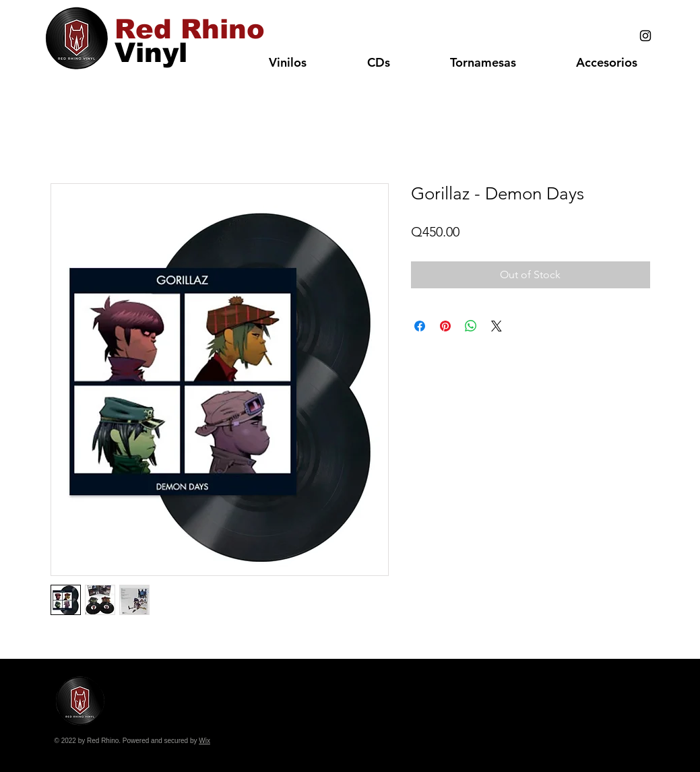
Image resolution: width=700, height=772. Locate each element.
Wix (204, 741)
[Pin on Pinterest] (445, 326)
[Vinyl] (151, 52)
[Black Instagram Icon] (645, 36)
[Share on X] (497, 326)
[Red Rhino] (190, 29)
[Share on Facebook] (420, 326)
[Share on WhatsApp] (471, 326)
